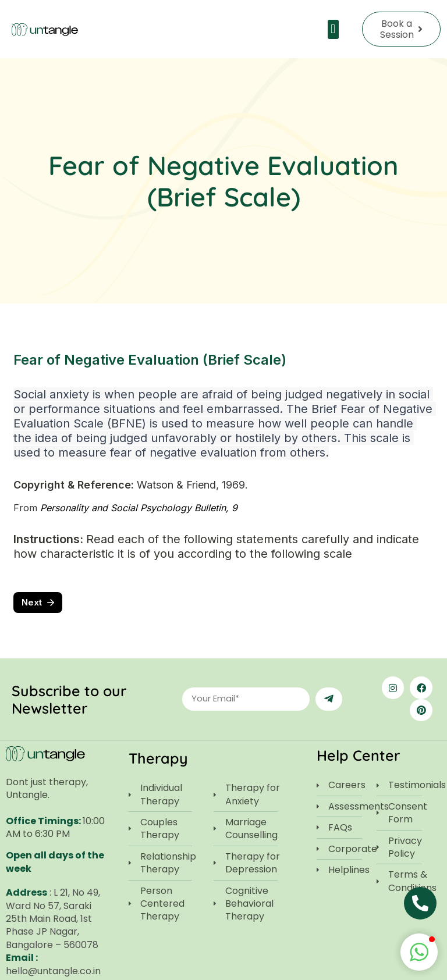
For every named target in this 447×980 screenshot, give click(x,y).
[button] (333, 29)
